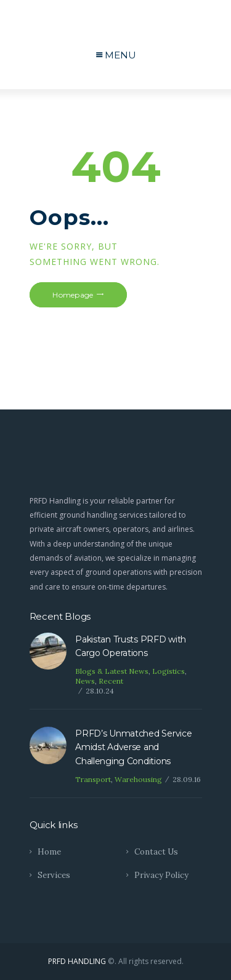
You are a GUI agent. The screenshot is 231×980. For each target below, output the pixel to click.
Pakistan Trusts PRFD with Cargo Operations (131, 646)
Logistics (168, 671)
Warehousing (138, 779)
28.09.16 (187, 779)
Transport (93, 779)
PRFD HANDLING (77, 961)
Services (54, 875)
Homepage (73, 295)
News (85, 681)
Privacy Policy (161, 875)
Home (49, 852)
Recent (111, 681)
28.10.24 (100, 691)
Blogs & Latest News (112, 671)
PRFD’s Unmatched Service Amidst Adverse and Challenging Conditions (133, 747)
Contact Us (156, 852)
